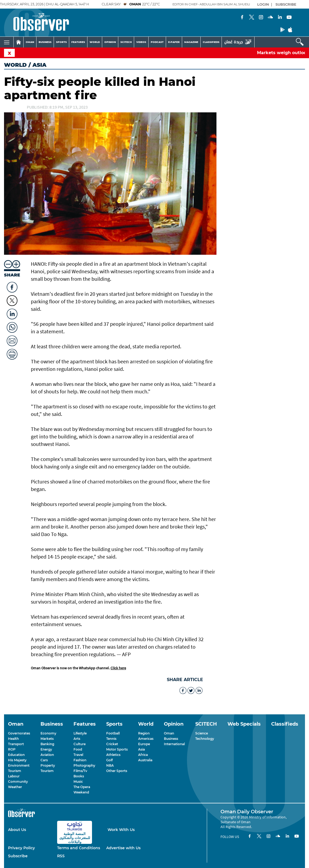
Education (16, 755)
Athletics (113, 755)
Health (13, 739)
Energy (46, 749)
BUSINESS (45, 42)
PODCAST (157, 42)
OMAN (30, 42)
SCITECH (126, 42)
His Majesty (17, 760)
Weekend (81, 792)
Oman (169, 733)
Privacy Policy (21, 848)
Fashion (80, 760)
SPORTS (61, 42)
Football (113, 733)
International (174, 744)
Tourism (15, 771)
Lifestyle (80, 733)
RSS (61, 856)
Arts (77, 739)
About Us (17, 830)
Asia (141, 749)
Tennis (111, 739)
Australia (145, 760)
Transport (16, 744)
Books (79, 776)
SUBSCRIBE (286, 4)
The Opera (82, 787)
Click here (118, 668)
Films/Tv (80, 771)
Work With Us (121, 830)
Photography (84, 765)
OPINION (110, 42)
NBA (110, 765)
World (15, 65)
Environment (19, 765)
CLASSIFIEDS (211, 42)
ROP (12, 749)
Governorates (19, 733)
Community (18, 782)
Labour (14, 776)
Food (78, 749)
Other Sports (117, 771)
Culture (80, 744)
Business (171, 739)
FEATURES (78, 42)
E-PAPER (174, 42)
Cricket (112, 744)
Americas (146, 739)
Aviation (47, 755)
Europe (144, 744)
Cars (44, 760)
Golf (109, 760)
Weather (15, 787)
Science (202, 733)
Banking (47, 744)
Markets (47, 739)
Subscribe (18, 856)
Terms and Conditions (79, 848)
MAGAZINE (191, 42)
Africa (143, 755)
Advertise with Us (123, 848)
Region (144, 733)
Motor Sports (117, 749)
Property (48, 765)
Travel (78, 755)
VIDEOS (141, 42)
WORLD (95, 42)
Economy (48, 733)
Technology (205, 739)
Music (78, 782)
